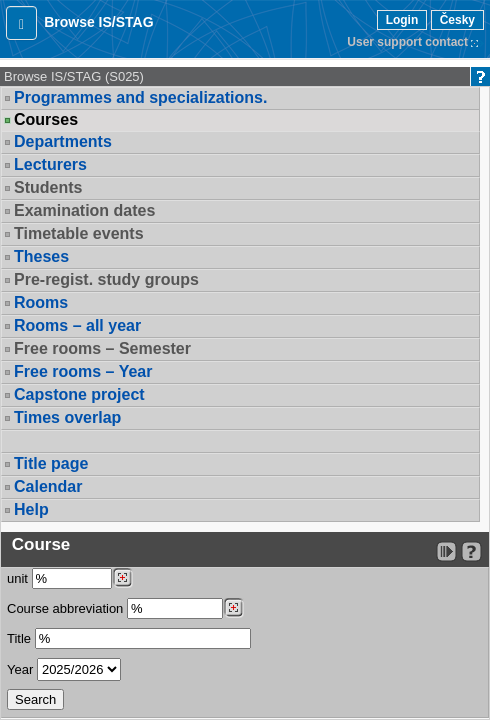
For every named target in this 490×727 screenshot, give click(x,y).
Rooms (41, 302)
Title (19, 638)
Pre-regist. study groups (106, 279)
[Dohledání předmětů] (233, 608)
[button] (21, 23)
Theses (41, 256)
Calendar (48, 486)
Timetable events (79, 233)
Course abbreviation (65, 608)
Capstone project (79, 394)
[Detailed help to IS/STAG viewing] (471, 551)
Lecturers (50, 164)
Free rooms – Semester (102, 348)
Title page (51, 463)
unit (17, 578)
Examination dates (84, 210)
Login (402, 20)
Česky (457, 20)
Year (20, 669)
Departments (63, 141)
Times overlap (67, 417)
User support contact (407, 42)
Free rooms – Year (83, 371)
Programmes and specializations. (140, 97)
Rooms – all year (77, 325)
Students (48, 187)
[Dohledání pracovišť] (122, 578)
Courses (46, 120)
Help (31, 509)
